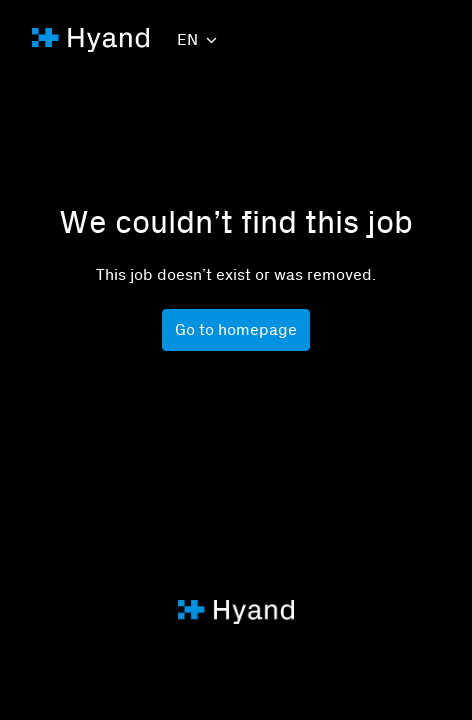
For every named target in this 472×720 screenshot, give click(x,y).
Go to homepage (236, 330)
